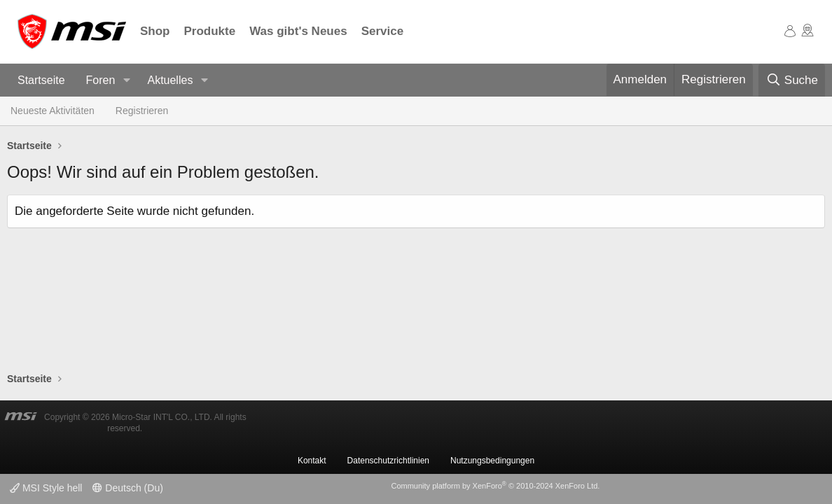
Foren (101, 80)
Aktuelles (170, 80)
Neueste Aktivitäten (53, 111)
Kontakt (312, 461)
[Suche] (792, 80)
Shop (155, 31)
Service (383, 31)
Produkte (210, 31)
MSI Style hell (46, 488)
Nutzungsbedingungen (492, 461)
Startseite (41, 80)
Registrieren (142, 111)
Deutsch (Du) (127, 488)
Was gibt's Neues (298, 31)
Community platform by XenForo (495, 486)
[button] (126, 81)
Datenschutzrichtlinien (388, 461)
